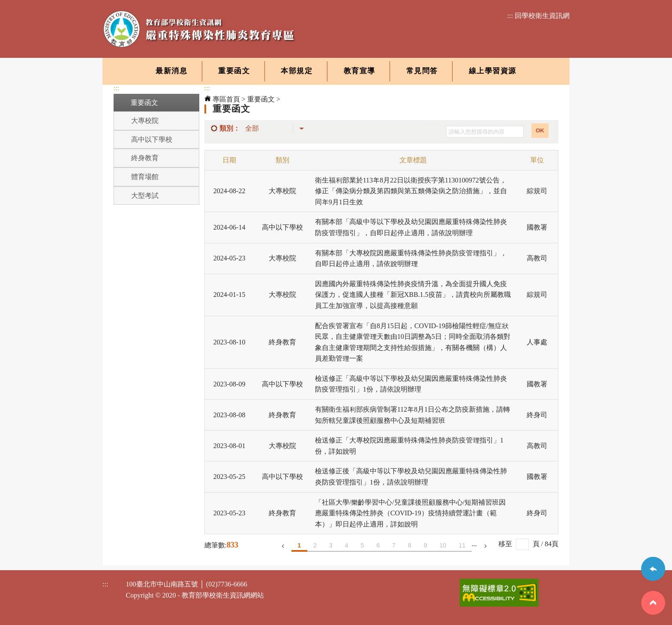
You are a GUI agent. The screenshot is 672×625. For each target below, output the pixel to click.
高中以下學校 (152, 139)
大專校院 (145, 121)
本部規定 (297, 71)
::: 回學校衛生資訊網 (538, 16)
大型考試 (145, 196)
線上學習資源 (493, 71)
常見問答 (422, 71)
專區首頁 (222, 99)
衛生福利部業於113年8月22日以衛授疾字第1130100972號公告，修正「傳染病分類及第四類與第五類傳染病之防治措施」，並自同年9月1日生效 (411, 191)
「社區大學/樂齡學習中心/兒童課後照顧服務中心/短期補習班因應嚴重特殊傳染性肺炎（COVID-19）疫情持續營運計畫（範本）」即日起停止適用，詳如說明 (410, 513)
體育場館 (145, 177)
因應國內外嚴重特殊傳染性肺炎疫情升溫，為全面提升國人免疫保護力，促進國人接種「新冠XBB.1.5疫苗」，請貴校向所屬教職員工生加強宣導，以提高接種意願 (413, 295)
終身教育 (145, 158)
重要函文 (234, 71)
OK (540, 130)
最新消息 (171, 71)
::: (116, 88)
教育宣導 (360, 71)
